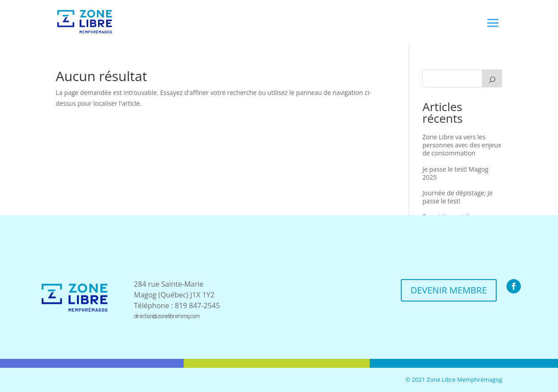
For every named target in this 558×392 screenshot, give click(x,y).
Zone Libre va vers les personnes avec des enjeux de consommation (462, 145)
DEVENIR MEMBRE (449, 290)
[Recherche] (492, 78)
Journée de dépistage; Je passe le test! (457, 197)
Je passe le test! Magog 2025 (455, 173)
